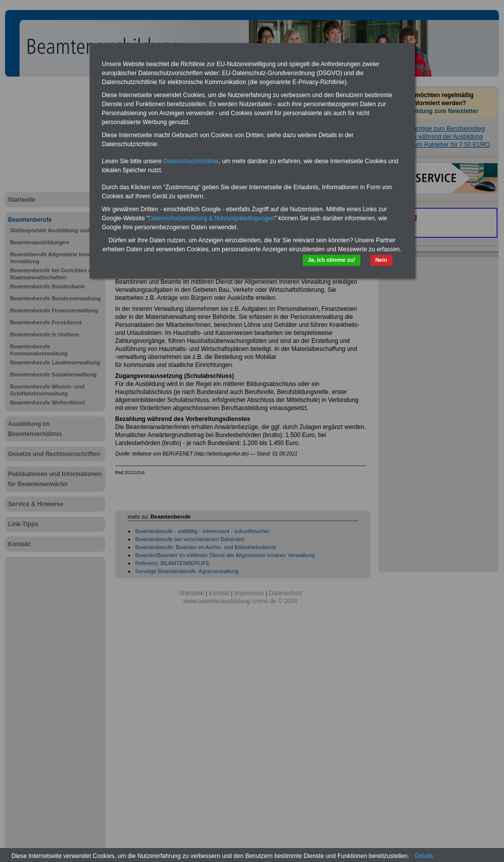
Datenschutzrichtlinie (191, 161)
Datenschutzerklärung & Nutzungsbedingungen (212, 218)
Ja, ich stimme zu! (332, 260)
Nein (381, 260)
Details (424, 856)
